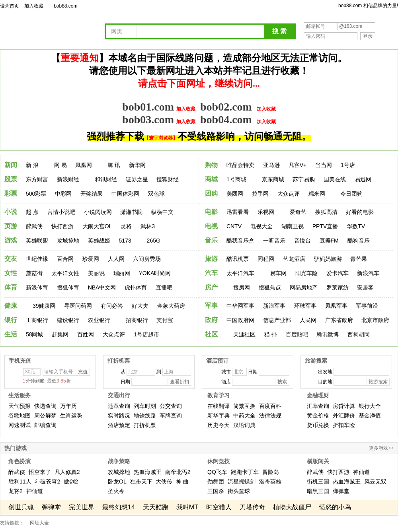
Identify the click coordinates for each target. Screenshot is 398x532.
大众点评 (289, 194)
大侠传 (164, 482)
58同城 (35, 334)
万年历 (68, 406)
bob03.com (148, 119)
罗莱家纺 (338, 287)
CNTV (234, 226)
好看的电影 (360, 212)
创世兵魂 (21, 507)
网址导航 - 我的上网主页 (56, 32)
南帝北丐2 (178, 472)
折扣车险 (344, 425)
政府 (211, 320)
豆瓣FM (329, 241)
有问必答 (112, 306)
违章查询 (119, 406)
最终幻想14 (119, 507)
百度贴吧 (297, 334)
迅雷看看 (238, 212)
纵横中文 (162, 212)
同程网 (266, 259)
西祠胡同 (359, 334)
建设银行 (68, 320)
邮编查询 (45, 425)
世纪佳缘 (37, 259)
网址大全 (39, 523)
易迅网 (363, 179)
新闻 (11, 165)
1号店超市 (146, 334)
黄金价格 (318, 416)
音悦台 (302, 241)
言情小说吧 (61, 212)
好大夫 (140, 306)
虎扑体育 (136, 287)
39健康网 (44, 306)
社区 (211, 334)
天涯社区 (244, 334)
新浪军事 (274, 306)
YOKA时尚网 (155, 273)
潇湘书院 (131, 212)
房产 (211, 287)
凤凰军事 (336, 306)
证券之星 (137, 179)
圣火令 (116, 491)
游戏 (11, 240)
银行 (11, 320)
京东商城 (273, 179)
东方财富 (37, 179)
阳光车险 (306, 273)
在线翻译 (219, 406)
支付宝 (165, 320)
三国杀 (216, 491)
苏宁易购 (304, 179)
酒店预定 (119, 425)
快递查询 (45, 406)
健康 (11, 306)
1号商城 (236, 179)
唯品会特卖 (240, 165)
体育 (11, 287)
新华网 (137, 165)
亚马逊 (271, 165)
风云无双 (375, 482)
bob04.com (226, 119)
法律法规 (270, 416)
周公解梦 (45, 416)
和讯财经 (106, 179)
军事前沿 (367, 306)
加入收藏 (34, 6)
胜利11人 (20, 482)
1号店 (348, 165)
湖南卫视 (293, 226)
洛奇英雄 (270, 482)
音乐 (211, 240)
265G (154, 241)
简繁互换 (244, 406)
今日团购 (351, 194)
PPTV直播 (325, 226)
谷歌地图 (20, 416)
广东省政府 (339, 320)
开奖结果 (92, 194)
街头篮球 (239, 491)
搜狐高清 (326, 212)
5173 (125, 241)
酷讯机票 (238, 259)
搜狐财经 (168, 179)
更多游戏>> (381, 448)
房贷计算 (344, 406)
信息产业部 (277, 320)
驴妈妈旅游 (328, 259)
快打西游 (62, 226)
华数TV (356, 226)
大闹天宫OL (97, 226)
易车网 (278, 273)
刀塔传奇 (252, 507)
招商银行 (137, 320)
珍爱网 (91, 259)
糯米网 (317, 194)
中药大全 (244, 416)
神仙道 (35, 491)
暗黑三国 (318, 491)
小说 (11, 212)
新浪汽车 (368, 273)
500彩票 (36, 194)
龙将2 (16, 491)
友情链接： (12, 523)
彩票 (11, 193)
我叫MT (187, 507)
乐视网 (266, 212)
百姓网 (86, 334)
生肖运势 (71, 416)
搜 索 (279, 31)
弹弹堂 (341, 491)
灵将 (126, 226)
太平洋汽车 (240, 273)
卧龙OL (117, 482)
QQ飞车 (217, 472)
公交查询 (171, 406)
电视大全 (261, 226)
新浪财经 (68, 179)
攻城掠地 (68, 241)
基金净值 (370, 416)
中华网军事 (240, 306)
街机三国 (318, 482)
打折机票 (145, 425)
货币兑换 (318, 425)
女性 (11, 273)
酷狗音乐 (359, 241)
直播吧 (164, 287)
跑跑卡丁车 (245, 472)
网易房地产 (304, 287)
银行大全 (370, 406)
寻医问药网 (78, 306)
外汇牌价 (344, 416)
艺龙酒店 (294, 259)
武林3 (148, 226)
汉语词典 (244, 425)
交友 (11, 259)
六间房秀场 (147, 259)
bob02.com (226, 107)
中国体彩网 (125, 194)
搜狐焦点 (270, 287)
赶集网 (60, 334)
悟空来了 (40, 472)
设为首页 (10, 6)
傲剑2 (71, 482)
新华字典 (219, 416)
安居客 (365, 287)
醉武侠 (34, 226)
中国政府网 (240, 320)
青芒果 (359, 259)
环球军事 (305, 306)
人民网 (308, 320)
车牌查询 (171, 416)
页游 (11, 226)
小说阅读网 (98, 212)
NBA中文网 (102, 287)
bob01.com (148, 107)
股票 (11, 179)
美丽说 (96, 273)
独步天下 (141, 482)
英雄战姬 (99, 241)
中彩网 (63, 194)
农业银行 (99, 320)
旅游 (211, 259)
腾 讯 (114, 165)
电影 (211, 212)
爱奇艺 (298, 212)
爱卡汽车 (338, 273)
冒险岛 (271, 472)
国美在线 (335, 179)
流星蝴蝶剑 (242, 482)
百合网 (65, 259)
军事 (211, 306)
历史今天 (219, 425)
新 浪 (32, 165)
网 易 (60, 165)
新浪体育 (37, 287)
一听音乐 (274, 241)
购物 (211, 165)
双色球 (156, 194)
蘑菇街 (34, 273)
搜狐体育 (68, 287)
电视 (211, 226)
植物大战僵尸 (292, 507)
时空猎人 (219, 507)
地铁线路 (145, 416)
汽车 (211, 273)
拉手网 (260, 194)
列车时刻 (145, 406)
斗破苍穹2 (47, 482)
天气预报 (20, 406)
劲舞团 (216, 482)
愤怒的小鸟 (335, 507)
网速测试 (20, 425)
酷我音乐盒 (240, 241)
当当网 (324, 165)
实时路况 (119, 416)
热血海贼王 (148, 472)
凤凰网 (84, 165)
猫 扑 (271, 334)
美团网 (235, 194)
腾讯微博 (328, 334)
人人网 (116, 259)
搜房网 (242, 287)
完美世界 (82, 507)
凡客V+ (298, 165)
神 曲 (182, 482)
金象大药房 (171, 306)
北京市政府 (375, 320)
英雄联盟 (37, 241)
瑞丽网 (122, 273)
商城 (211, 179)
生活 (11, 334)
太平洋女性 (65, 273)
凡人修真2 (67, 472)
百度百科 (270, 406)
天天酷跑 (156, 507)
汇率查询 (318, 406)
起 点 (32, 212)
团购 (211, 193)
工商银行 (37, 320)
